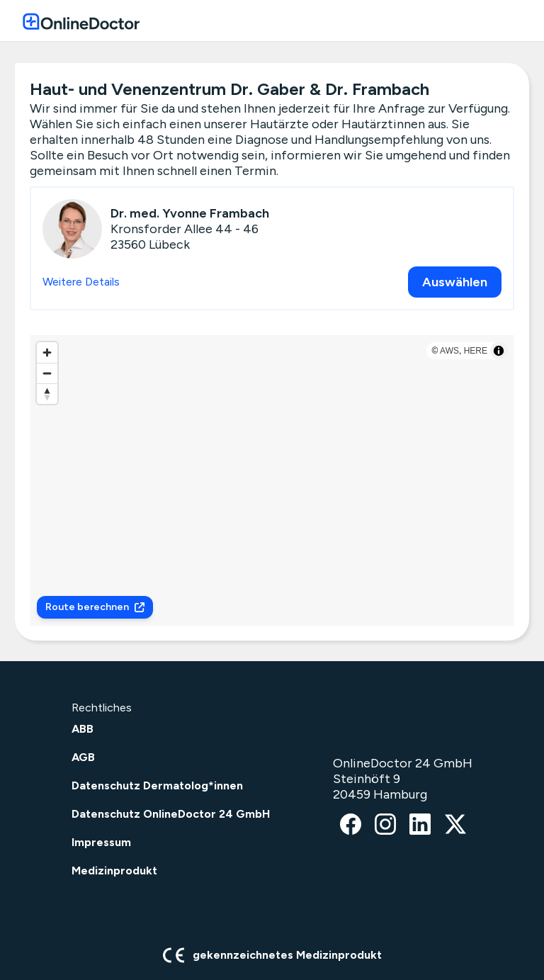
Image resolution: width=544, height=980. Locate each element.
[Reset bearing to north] (47, 394)
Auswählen (455, 282)
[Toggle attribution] (499, 351)
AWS (449, 351)
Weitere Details (81, 282)
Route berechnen (95, 607)
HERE (476, 351)
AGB (83, 757)
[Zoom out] (47, 373)
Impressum (101, 842)
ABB (83, 729)
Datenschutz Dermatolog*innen (157, 785)
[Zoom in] (47, 353)
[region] (272, 480)
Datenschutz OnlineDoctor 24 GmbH (171, 814)
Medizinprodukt (114, 871)
